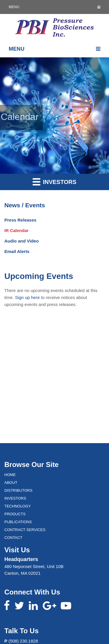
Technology (18, 506)
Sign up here (27, 297)
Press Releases (20, 220)
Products (15, 514)
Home (10, 475)
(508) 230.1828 (23, 641)
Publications (18, 522)
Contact (13, 538)
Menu (54, 7)
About (11, 483)
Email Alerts (17, 251)
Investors (54, 182)
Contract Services (25, 530)
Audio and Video (22, 241)
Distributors (18, 490)
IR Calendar (16, 230)
